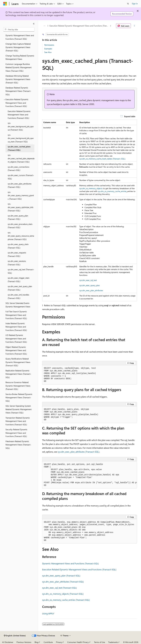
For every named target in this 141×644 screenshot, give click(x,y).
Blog (36, 642)
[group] (90, 475)
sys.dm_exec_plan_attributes (91, 290)
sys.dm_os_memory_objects (91, 188)
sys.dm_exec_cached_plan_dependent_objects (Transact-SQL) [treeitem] (21, 158)
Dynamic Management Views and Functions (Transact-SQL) (70, 563)
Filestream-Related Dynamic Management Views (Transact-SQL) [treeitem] (18, 445)
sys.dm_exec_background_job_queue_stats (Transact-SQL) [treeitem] (21, 138)
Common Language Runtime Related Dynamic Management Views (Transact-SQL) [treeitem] (19, 67)
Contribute (48, 642)
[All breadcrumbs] (45, 26)
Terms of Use (99, 642)
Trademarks (113, 642)
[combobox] (19, 30)
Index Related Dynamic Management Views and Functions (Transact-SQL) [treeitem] (16, 327)
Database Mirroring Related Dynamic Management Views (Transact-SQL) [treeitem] (18, 79)
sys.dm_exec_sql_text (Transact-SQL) (59, 588)
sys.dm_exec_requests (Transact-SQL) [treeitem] (17, 254)
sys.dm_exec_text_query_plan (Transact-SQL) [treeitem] (20, 288)
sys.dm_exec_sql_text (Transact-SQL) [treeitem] (21, 271)
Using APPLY (48, 613)
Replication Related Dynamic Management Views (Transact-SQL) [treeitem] (18, 374)
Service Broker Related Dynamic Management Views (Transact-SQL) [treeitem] (19, 398)
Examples (48, 49)
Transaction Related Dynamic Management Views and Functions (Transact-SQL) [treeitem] (18, 421)
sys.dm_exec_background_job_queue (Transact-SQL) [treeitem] (21, 126)
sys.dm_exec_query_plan (90, 285)
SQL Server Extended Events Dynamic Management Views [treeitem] (18, 305)
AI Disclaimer (8, 642)
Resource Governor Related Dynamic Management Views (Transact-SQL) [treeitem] (18, 386)
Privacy (59, 642)
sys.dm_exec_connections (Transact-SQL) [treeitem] (18, 169)
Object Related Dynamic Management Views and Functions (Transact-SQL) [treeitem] (16, 350)
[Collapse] (34, 24)
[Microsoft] (5, 4)
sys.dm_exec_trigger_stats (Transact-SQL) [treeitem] (19, 280)
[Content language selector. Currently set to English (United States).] (15, 636)
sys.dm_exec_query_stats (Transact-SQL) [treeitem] (18, 246)
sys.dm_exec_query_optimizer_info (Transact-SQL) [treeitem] (21, 207)
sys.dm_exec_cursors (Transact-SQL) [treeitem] (21, 177)
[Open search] (128, 4)
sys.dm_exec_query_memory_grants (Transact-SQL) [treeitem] (21, 195)
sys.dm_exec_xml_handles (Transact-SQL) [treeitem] (18, 296)
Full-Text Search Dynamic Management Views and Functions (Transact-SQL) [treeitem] (16, 315)
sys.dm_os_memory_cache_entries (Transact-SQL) (66, 600)
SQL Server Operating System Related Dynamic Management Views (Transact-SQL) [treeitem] (19, 409)
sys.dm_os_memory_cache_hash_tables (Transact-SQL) (102, 159)
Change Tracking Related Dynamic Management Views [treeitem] (20, 57)
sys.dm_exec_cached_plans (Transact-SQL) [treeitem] (19, 148)
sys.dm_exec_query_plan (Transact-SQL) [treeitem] (18, 217)
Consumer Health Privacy (78, 642)
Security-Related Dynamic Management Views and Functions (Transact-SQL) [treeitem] (16, 433)
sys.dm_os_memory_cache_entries (112, 191)
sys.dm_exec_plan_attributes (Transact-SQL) (79, 452)
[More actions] (134, 26)
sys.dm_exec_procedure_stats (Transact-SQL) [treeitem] (20, 226)
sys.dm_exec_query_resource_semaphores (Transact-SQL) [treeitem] (21, 236)
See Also (48, 52)
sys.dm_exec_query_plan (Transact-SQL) (61, 576)
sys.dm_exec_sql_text (88, 280)
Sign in (135, 4)
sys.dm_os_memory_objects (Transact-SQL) (63, 594)
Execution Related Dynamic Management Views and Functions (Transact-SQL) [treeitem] (19, 115)
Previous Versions (24, 642)
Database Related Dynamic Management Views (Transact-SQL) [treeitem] (18, 91)
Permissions (49, 45)
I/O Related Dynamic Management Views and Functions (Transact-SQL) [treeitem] (16, 338)
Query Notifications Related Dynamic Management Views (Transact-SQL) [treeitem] (18, 362)
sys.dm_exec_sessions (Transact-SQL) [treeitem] (17, 263)
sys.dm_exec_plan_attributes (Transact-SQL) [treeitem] (20, 185)
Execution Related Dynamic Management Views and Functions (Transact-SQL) (79, 26)
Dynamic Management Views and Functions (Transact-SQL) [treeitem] (20, 37)
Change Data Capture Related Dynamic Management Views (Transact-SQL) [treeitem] (18, 47)
